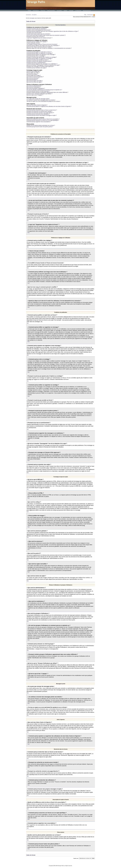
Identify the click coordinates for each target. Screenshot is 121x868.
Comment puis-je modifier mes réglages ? (37, 42)
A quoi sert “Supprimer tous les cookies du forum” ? (39, 38)
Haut (28, 145)
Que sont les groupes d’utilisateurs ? (36, 88)
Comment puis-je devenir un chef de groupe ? (38, 91)
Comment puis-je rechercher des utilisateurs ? (38, 114)
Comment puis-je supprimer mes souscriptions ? (39, 122)
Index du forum (31, 21)
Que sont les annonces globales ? (35, 77)
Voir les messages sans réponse (33, 18)
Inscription (34, 15)
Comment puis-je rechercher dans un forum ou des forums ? (42, 110)
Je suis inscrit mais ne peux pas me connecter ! (38, 34)
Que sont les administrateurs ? (34, 86)
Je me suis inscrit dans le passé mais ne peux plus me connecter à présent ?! (46, 35)
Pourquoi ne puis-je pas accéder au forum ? (38, 60)
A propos (78, 11)
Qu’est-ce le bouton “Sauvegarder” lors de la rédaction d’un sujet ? (43, 65)
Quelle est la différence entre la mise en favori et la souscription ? (43, 119)
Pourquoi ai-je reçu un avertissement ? (36, 63)
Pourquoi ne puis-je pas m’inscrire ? (36, 37)
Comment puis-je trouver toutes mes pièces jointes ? (40, 127)
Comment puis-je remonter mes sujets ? (37, 68)
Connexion (29, 15)
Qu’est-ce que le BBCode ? (33, 71)
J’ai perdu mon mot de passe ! (34, 33)
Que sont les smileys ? (32, 74)
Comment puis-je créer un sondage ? (36, 56)
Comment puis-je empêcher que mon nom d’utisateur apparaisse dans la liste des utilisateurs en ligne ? (53, 31)
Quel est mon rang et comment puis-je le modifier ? (39, 47)
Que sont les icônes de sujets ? (34, 82)
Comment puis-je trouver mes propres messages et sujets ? (42, 115)
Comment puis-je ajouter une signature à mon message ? (41, 55)
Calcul (43, 11)
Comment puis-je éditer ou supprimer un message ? (40, 53)
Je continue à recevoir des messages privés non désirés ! (41, 100)
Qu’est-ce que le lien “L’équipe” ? (35, 95)
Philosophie (51, 11)
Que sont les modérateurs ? (34, 87)
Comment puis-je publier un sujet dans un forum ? (39, 52)
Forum (71, 11)
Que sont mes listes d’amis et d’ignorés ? (37, 105)
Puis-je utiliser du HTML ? (33, 73)
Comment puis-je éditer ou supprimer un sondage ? (39, 59)
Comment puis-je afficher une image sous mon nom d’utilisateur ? (43, 46)
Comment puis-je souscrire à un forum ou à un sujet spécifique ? (43, 120)
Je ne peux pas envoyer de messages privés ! (38, 99)
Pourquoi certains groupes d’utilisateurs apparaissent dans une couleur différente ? (47, 92)
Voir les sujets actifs (46, 18)
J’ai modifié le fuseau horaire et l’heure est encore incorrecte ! (42, 44)
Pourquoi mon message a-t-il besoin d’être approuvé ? (40, 66)
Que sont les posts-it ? (32, 79)
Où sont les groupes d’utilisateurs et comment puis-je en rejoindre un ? (44, 90)
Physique (36, 11)
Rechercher (90, 15)
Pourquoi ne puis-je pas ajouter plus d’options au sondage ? (42, 57)
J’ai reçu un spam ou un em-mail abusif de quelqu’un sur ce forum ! (43, 101)
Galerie (59, 11)
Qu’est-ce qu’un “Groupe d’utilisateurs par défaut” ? (39, 94)
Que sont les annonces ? (33, 78)
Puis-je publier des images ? (34, 75)
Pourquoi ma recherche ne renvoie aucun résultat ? (39, 111)
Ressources (87, 11)
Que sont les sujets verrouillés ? (35, 81)
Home (29, 11)
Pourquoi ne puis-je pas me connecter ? (37, 29)
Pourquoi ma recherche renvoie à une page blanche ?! (40, 113)
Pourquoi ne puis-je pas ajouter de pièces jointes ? (39, 61)
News (66, 11)
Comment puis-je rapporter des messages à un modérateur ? (42, 64)
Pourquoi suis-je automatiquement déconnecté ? (39, 30)
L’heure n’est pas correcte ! (33, 43)
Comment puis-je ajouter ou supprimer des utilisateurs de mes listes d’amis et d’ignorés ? (49, 106)
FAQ (85, 15)
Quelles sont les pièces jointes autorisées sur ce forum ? (41, 125)
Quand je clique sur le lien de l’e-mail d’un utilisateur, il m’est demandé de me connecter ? (49, 48)
